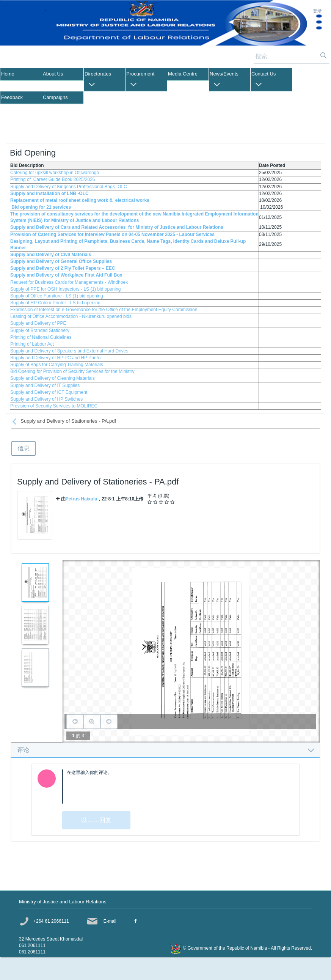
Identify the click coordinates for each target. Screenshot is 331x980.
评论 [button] (165, 750)
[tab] (165, 750)
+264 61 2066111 (51, 921)
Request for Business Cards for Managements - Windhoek (69, 282)
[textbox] (178, 787)
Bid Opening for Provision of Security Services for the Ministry (72, 371)
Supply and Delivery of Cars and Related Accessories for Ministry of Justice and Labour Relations (117, 227)
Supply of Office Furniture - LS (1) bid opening (57, 296)
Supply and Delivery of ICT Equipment (49, 392)
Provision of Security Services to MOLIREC (54, 406)
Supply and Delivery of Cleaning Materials (53, 378)
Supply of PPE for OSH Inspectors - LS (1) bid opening (65, 289)
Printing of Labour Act (32, 344)
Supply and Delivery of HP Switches (46, 399)
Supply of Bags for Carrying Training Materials (57, 365)
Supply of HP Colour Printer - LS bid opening (55, 303)
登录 (317, 11)
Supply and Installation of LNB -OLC (49, 193)
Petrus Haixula (81, 499)
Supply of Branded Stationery (40, 330)
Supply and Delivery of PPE (38, 323)
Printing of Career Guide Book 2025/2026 (53, 179)
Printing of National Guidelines (41, 337)
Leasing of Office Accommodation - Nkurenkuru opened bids (71, 316)
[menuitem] (21, 74)
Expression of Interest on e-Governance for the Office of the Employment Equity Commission (104, 310)
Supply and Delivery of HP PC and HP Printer (56, 358)
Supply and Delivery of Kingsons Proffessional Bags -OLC (69, 187)
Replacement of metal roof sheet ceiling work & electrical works (80, 200)
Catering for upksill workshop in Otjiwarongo (55, 173)
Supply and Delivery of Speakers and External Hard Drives (69, 351)
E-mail (110, 921)
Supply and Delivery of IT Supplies (45, 385)
